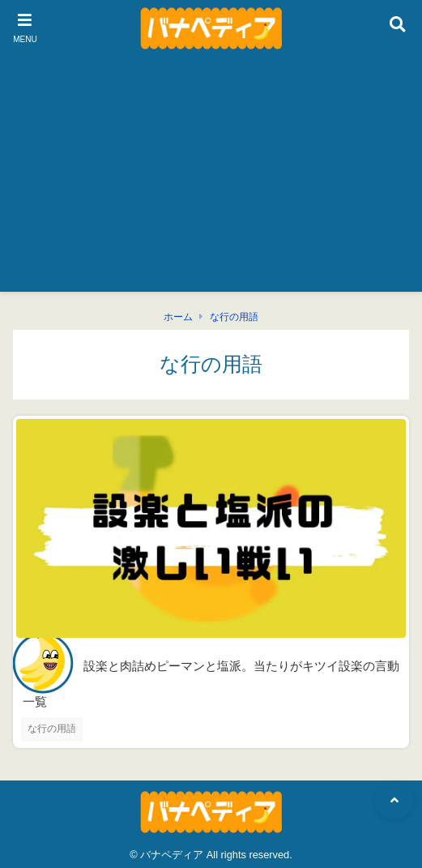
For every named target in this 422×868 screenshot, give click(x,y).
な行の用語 (234, 317)
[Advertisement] (211, 178)
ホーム (178, 317)
